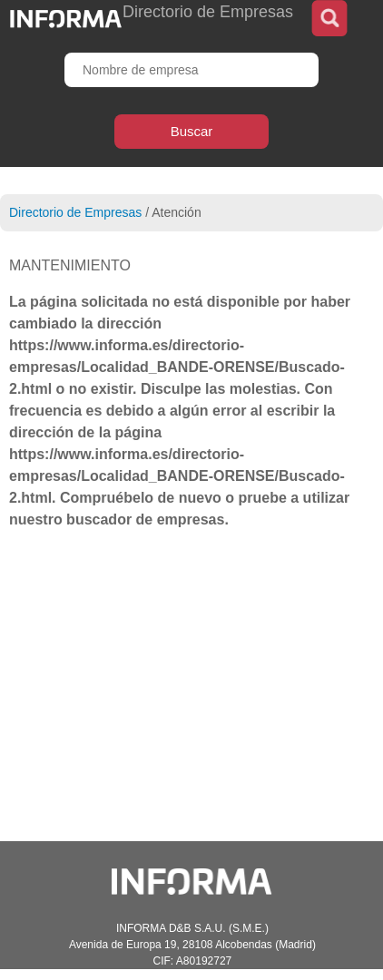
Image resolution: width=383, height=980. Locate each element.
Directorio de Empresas (75, 212)
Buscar (192, 131)
